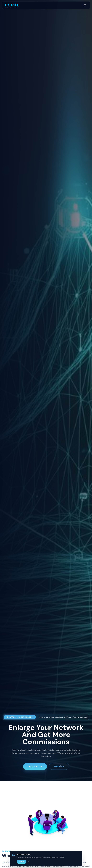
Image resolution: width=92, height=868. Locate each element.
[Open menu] (85, 5)
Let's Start (35, 766)
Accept (22, 862)
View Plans (59, 766)
